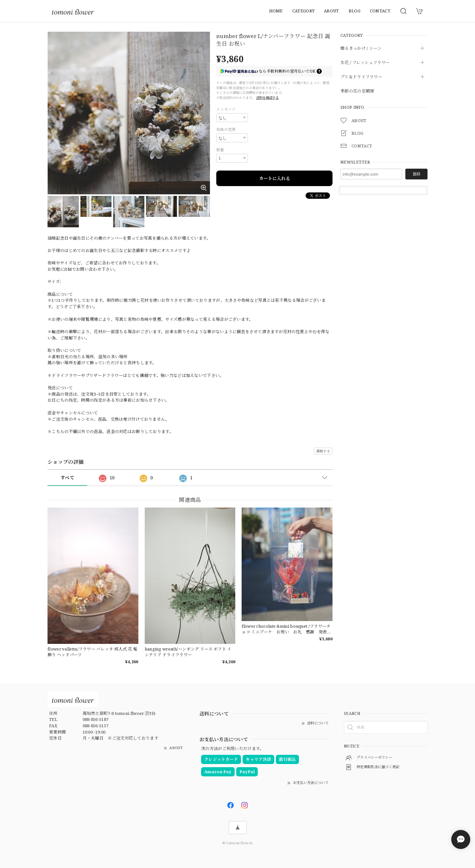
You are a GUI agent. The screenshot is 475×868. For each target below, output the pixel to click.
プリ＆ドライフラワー (361, 77)
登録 (416, 174)
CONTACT (380, 11)
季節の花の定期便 (357, 91)
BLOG (355, 11)
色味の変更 (226, 130)
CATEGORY (303, 11)
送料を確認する (268, 98)
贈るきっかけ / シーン (361, 49)
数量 (220, 150)
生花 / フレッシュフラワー (365, 63)
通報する (323, 451)
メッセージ (226, 109)
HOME (276, 11)
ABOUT (332, 11)
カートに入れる (275, 178)
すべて (67, 478)
